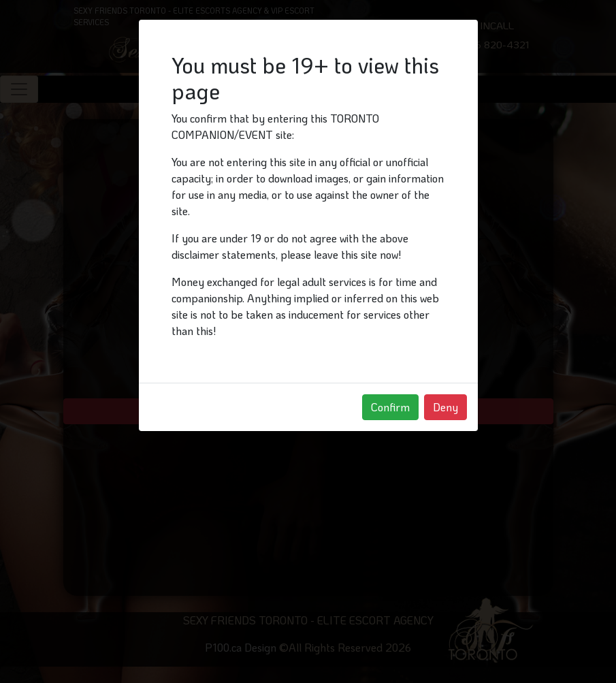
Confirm (390, 407)
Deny (445, 407)
